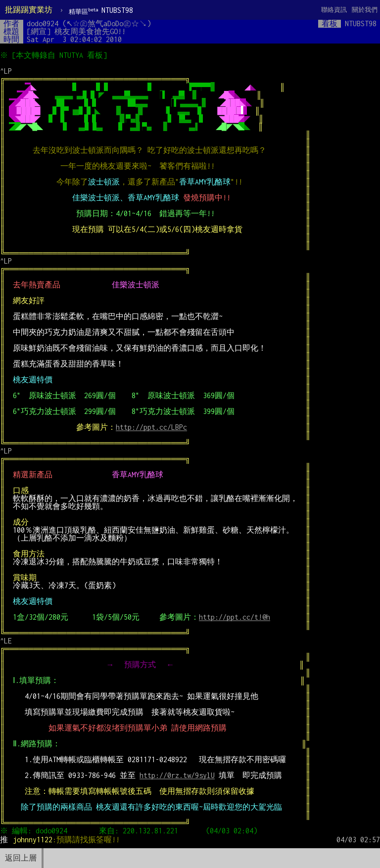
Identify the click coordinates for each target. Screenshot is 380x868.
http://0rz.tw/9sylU (177, 775)
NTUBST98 (101, 11)
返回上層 (21, 858)
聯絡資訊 (334, 10)
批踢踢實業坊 (29, 10)
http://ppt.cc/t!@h (235, 617)
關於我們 (365, 10)
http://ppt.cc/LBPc (151, 427)
